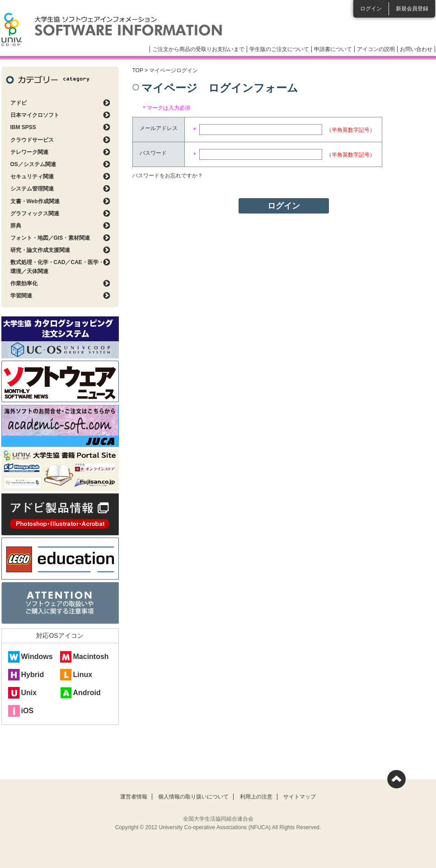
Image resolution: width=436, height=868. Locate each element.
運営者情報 (134, 797)
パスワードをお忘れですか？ (168, 176)
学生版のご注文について (279, 49)
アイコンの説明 (376, 49)
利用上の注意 (256, 797)
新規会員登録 (412, 9)
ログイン (371, 9)
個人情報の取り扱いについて (193, 797)
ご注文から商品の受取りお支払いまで (198, 49)
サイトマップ (300, 797)
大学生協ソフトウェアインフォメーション (112, 29)
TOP (138, 70)
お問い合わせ (416, 49)
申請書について (333, 49)
